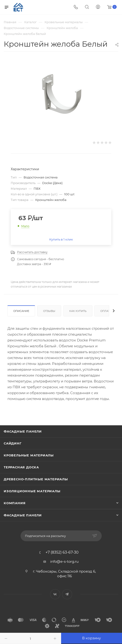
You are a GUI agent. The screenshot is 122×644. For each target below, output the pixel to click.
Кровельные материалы (29, 455)
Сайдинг (13, 443)
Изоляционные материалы (32, 491)
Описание (21, 311)
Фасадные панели (23, 431)
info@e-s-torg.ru (64, 561)
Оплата (106, 311)
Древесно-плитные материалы (36, 479)
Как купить (78, 311)
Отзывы (49, 311)
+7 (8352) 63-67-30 (62, 552)
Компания (15, 503)
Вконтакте (55, 594)
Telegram (67, 594)
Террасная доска (21, 467)
